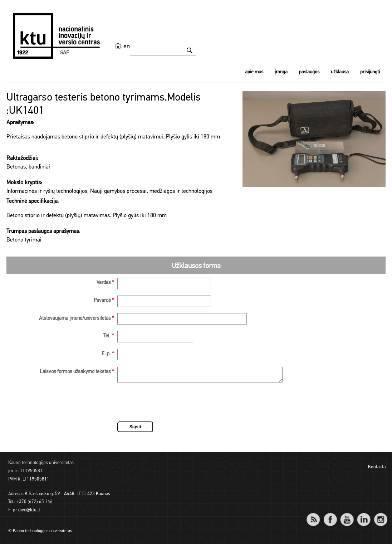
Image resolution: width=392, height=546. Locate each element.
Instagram (380, 517)
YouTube (347, 517)
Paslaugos (309, 72)
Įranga (281, 72)
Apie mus (254, 72)
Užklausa (340, 72)
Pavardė (104, 301)
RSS (316, 517)
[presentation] (172, 405)
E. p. (108, 354)
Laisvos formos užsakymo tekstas (77, 372)
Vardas (105, 283)
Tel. (109, 336)
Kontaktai (377, 469)
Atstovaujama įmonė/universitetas (76, 319)
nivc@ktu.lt (29, 512)
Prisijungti (370, 72)
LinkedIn (364, 517)
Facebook (330, 517)
